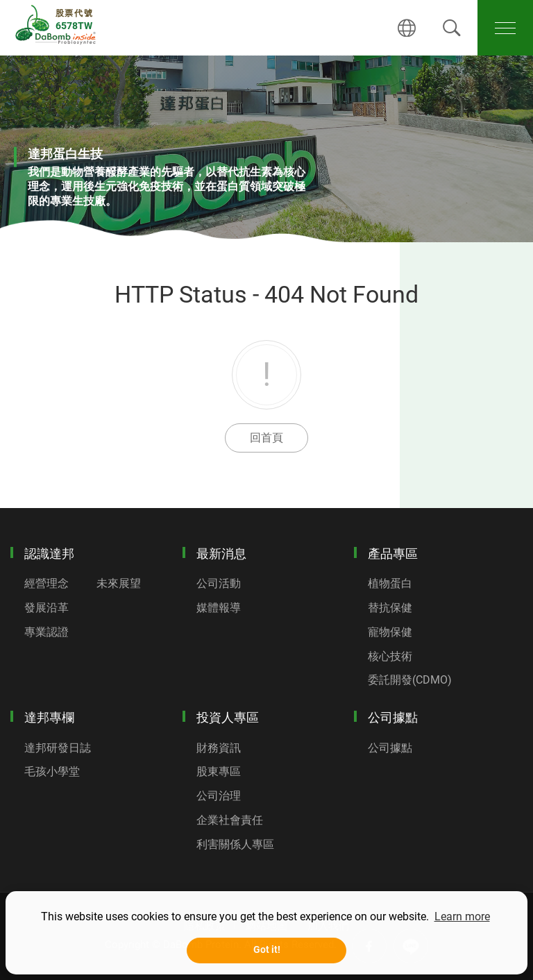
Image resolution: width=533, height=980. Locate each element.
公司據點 (393, 717)
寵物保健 (390, 632)
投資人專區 (228, 717)
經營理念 (46, 583)
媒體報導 (219, 608)
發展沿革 (46, 608)
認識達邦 (49, 554)
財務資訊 (219, 748)
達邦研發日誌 (58, 748)
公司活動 (219, 583)
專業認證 (46, 632)
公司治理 (219, 796)
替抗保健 (390, 608)
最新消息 (221, 554)
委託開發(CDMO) (410, 680)
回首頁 (266, 438)
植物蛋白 (390, 583)
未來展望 (119, 583)
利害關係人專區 (235, 844)
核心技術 (390, 656)
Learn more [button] (462, 916)
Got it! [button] (267, 950)
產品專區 (393, 554)
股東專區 (219, 771)
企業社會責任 (230, 820)
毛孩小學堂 (52, 771)
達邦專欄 (49, 717)
